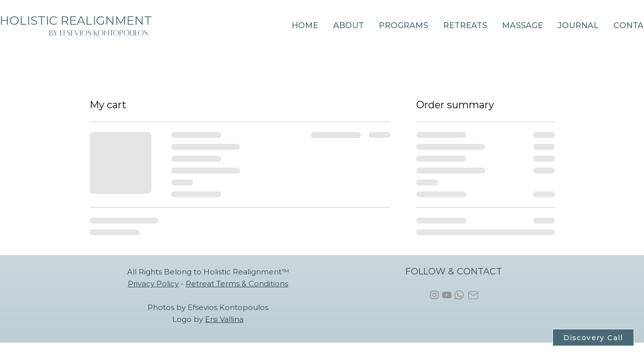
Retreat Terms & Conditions (237, 284)
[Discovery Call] (593, 337)
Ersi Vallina (224, 319)
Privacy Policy (153, 284)
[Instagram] (434, 295)
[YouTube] (447, 295)
